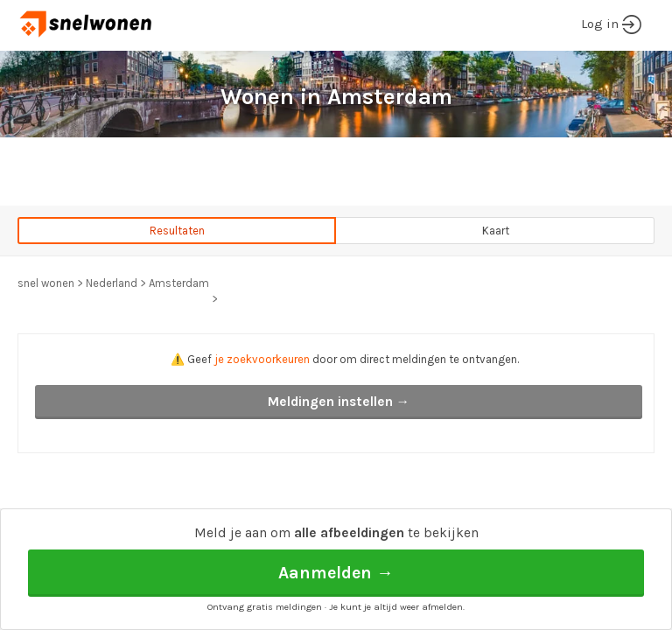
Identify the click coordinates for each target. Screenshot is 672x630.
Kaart (496, 231)
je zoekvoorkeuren (262, 359)
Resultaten (177, 231)
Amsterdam (179, 283)
